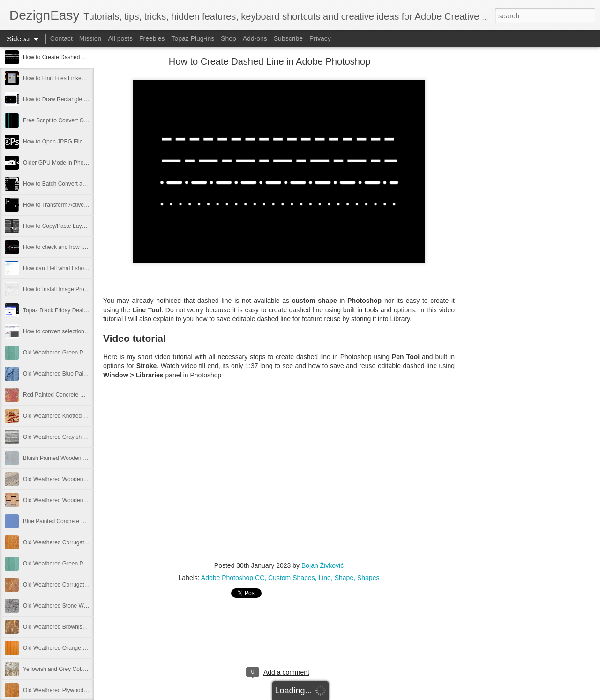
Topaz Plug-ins (193, 38)
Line (324, 578)
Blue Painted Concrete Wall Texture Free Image (82, 521)
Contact (61, 38)
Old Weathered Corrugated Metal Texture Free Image (90, 585)
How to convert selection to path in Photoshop (80, 331)
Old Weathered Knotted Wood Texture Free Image (86, 416)
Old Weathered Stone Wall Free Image (71, 606)
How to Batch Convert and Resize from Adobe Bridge (89, 184)
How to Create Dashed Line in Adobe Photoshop (83, 57)
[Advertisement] (506, 209)
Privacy (320, 38)
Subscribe (288, 38)
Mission (90, 38)
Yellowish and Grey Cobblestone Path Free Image (85, 669)
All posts (120, 38)
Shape (344, 578)
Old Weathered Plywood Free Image (68, 690)
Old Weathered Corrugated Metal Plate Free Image (87, 542)
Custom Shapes (292, 578)
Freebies (152, 38)
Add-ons (255, 38)
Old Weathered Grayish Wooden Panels (73, 437)
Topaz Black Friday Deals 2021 (62, 310)
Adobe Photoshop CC (233, 578)
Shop (229, 38)
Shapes (368, 578)
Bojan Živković (322, 565)
